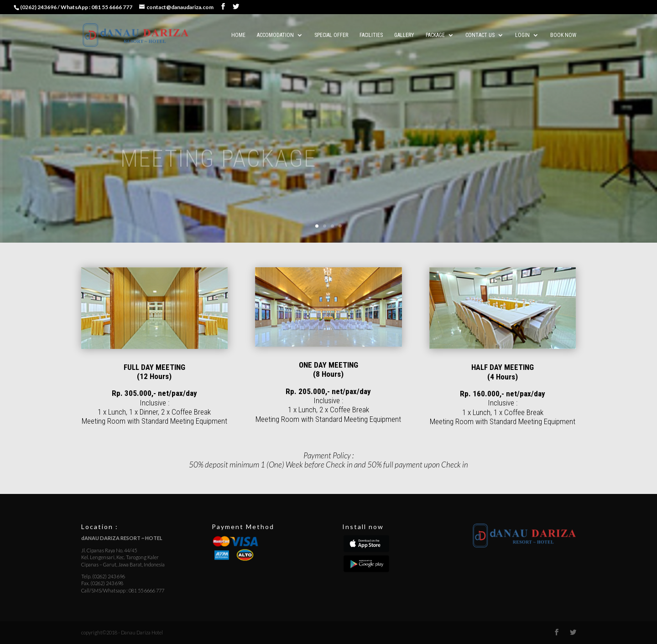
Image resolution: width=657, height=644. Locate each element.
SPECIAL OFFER (331, 35)
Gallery (404, 35)
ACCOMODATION (275, 35)
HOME (238, 35)
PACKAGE (435, 35)
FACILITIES (371, 35)
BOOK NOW (563, 35)
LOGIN (522, 35)
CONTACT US (480, 35)
